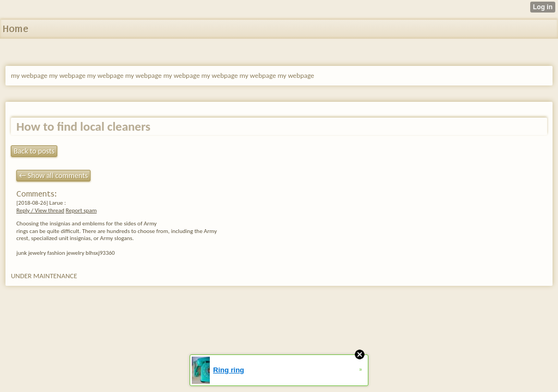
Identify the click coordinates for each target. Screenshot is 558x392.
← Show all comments (53, 176)
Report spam (81, 210)
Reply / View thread (40, 210)
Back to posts (34, 151)
